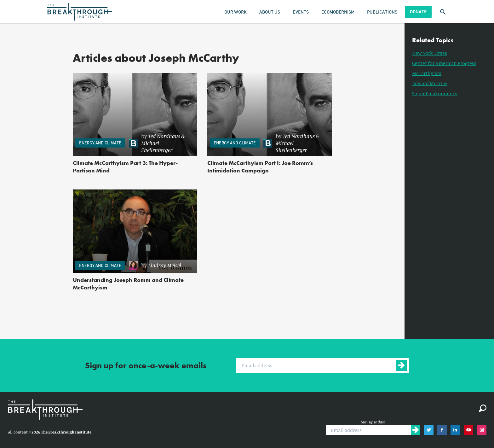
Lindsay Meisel (165, 265)
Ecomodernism (338, 12)
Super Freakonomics (435, 93)
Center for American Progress (444, 63)
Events (301, 12)
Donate (418, 12)
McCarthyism (427, 73)
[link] (160, 143)
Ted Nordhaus (164, 136)
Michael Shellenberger (157, 146)
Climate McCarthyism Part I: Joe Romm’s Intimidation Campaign (260, 167)
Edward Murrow (430, 83)
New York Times (430, 53)
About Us (270, 12)
